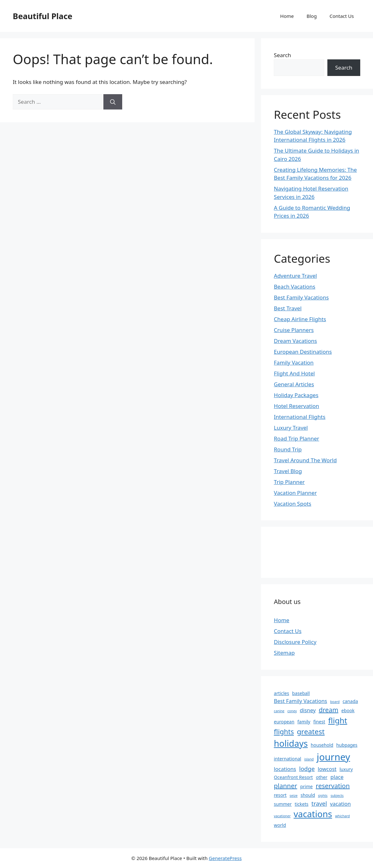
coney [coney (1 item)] (292, 711)
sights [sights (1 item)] (323, 796)
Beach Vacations (295, 287)
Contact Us (342, 16)
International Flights (300, 417)
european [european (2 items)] (284, 722)
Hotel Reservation (296, 406)
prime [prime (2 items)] (306, 786)
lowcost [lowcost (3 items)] (327, 769)
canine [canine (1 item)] (279, 711)
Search (282, 55)
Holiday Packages (296, 395)
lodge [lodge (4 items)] (307, 769)
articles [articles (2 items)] (281, 693)
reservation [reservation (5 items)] (333, 786)
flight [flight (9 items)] (338, 720)
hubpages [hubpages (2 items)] (347, 745)
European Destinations (303, 352)
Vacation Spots (292, 504)
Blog (312, 16)
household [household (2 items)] (322, 745)
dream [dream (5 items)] (328, 710)
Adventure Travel (295, 276)
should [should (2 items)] (308, 795)
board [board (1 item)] (335, 702)
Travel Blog (288, 471)
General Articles (294, 384)
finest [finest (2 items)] (319, 722)
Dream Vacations (295, 341)
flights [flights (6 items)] (284, 732)
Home (287, 16)
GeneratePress (225, 858)
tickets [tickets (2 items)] (302, 804)
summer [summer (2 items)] (283, 804)
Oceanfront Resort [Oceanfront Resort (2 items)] (293, 777)
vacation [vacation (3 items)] (340, 804)
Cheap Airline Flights (300, 319)
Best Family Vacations (301, 297)
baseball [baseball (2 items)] (301, 693)
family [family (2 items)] (304, 722)
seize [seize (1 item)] (294, 796)
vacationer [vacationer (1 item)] (282, 816)
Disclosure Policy (295, 642)
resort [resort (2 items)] (280, 795)
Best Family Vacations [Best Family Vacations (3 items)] (300, 701)
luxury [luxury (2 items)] (346, 769)
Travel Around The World (305, 460)
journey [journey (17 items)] (334, 757)
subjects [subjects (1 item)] (337, 796)
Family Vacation (294, 362)
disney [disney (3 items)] (308, 710)
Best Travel (288, 308)
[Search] (113, 102)
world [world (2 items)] (280, 825)
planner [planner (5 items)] (285, 786)
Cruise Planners (294, 330)
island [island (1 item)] (309, 759)
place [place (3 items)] (337, 777)
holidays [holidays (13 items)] (291, 743)
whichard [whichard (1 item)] (342, 816)
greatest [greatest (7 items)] (311, 732)
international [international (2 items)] (287, 759)
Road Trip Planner (296, 438)
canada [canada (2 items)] (350, 701)
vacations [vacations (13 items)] (313, 814)
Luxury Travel (291, 428)
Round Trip (288, 449)
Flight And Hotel (294, 373)
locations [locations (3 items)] (285, 769)
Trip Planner (289, 482)
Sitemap (284, 653)
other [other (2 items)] (322, 777)
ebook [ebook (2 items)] (348, 710)
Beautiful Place (43, 16)
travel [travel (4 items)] (319, 803)
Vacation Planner (295, 493)
